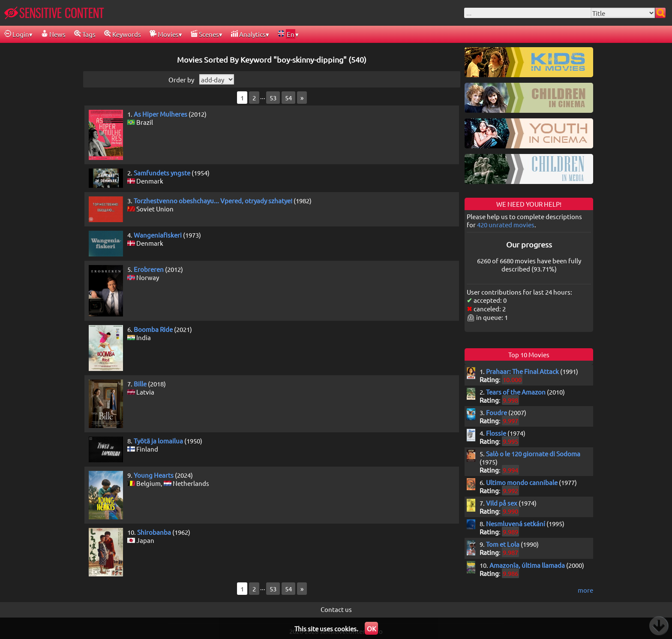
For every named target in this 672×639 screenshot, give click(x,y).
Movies (164, 34)
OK (371, 628)
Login (17, 34)
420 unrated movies (506, 225)
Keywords (123, 34)
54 (288, 98)
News (53, 34)
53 (273, 98)
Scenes (205, 34)
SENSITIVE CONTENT (54, 13)
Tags (85, 34)
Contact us (336, 609)
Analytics (248, 34)
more (585, 590)
